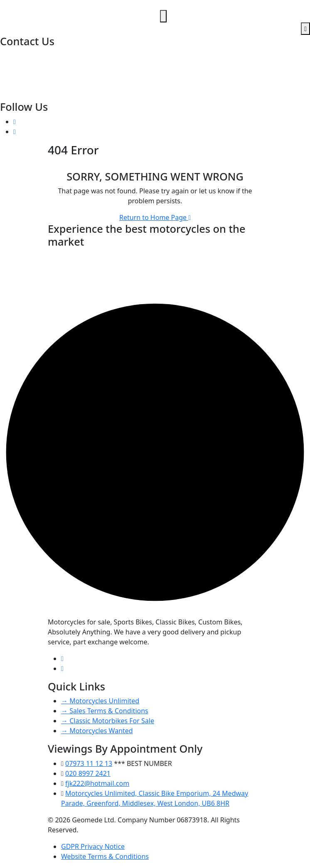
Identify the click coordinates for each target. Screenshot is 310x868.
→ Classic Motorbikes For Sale (108, 721)
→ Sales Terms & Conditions (105, 711)
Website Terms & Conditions (105, 856)
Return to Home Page (155, 217)
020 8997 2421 (23, 56)
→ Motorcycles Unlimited (100, 701)
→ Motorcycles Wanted (97, 731)
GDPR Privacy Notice (93, 846)
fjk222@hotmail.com (33, 76)
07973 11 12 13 (24, 66)
